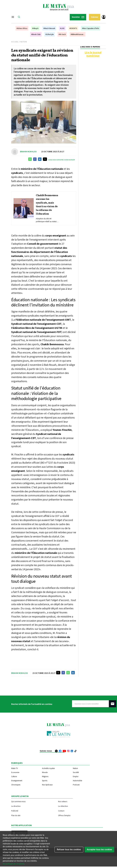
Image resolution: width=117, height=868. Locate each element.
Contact (61, 811)
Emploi (76, 776)
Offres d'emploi (64, 815)
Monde (45, 772)
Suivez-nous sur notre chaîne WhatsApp (62, 160)
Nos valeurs (63, 801)
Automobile (77, 781)
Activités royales (48, 768)
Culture (14, 776)
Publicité (15, 811)
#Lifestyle (50, 34)
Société (76, 772)
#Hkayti (35, 28)
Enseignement (17, 781)
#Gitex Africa (22, 28)
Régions (45, 776)
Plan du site (16, 815)
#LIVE (62, 28)
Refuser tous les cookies (69, 849)
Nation (24, 42)
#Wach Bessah (49, 28)
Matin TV (15, 768)
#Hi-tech (62, 34)
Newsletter (78, 17)
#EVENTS (73, 28)
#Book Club (36, 34)
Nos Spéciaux (47, 785)
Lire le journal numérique (93, 54)
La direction (16, 806)
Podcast (76, 785)
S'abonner (95, 17)
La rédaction (63, 806)
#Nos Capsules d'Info (91, 28)
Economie (15, 772)
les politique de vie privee (13, 864)
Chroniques (16, 785)
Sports (45, 781)
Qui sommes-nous (18, 801)
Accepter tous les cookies (99, 849)
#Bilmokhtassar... (78, 34)
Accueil (15, 42)
